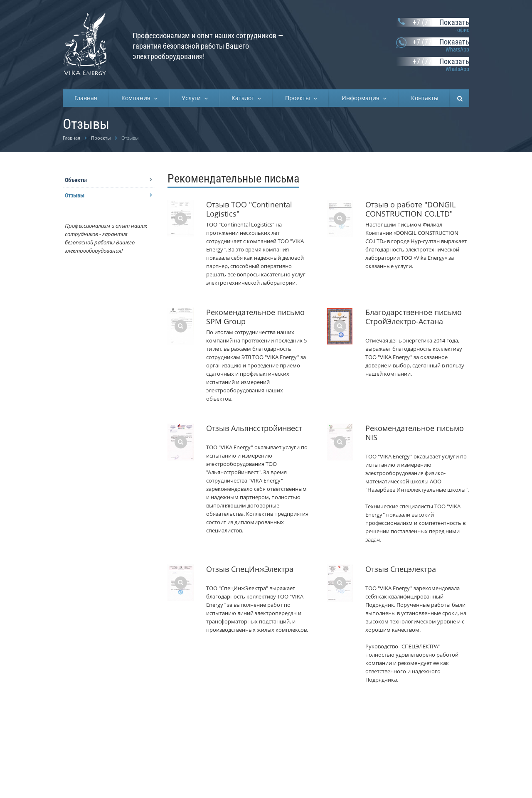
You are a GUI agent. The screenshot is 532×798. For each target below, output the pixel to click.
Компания (138, 98)
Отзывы (75, 195)
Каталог (244, 98)
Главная (86, 98)
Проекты (299, 98)
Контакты (425, 98)
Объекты (76, 180)
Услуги (193, 98)
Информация (362, 98)
